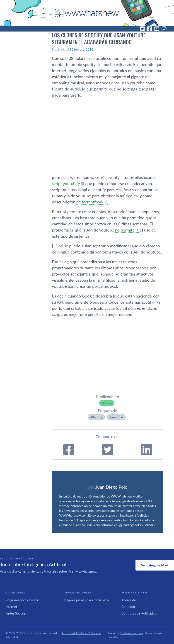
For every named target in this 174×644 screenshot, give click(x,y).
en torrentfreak (90, 202)
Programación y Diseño (22, 600)
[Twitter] (142, 29)
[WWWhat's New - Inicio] (87, 13)
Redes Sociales (16, 613)
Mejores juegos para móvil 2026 (87, 600)
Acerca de (129, 600)
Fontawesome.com (132, 633)
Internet (11, 607)
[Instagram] (164, 29)
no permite (125, 230)
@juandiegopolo (130, 525)
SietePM (113, 637)
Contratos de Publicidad (139, 613)
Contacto (128, 607)
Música (107, 403)
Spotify (97, 417)
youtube (117, 417)
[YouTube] (157, 29)
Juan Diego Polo (111, 487)
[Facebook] (150, 29)
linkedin (149, 525)
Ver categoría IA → (155, 565)
